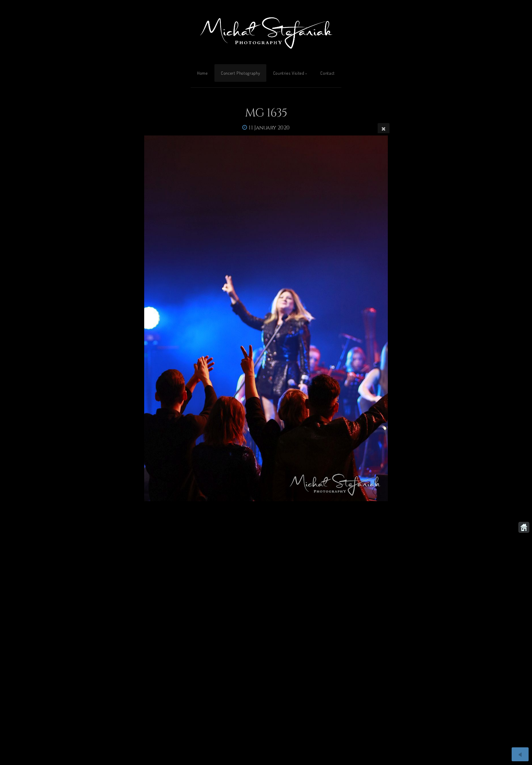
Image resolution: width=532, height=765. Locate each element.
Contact (327, 73)
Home (203, 73)
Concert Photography (240, 73)
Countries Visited (289, 73)
